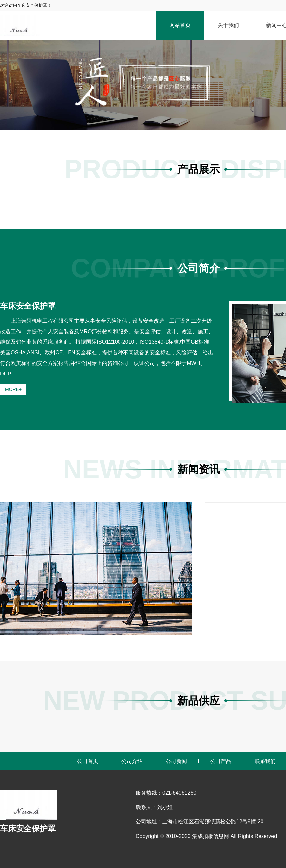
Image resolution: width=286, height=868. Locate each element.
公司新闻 (176, 761)
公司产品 (221, 761)
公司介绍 (132, 761)
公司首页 (88, 761)
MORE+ (13, 389)
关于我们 (228, 25)
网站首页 (180, 25)
